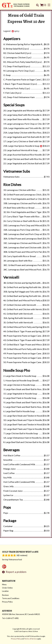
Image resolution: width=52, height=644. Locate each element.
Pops (7, 507)
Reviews (5, 595)
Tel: (10, 618)
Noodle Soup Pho (17, 370)
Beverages (11, 450)
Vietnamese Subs (17, 171)
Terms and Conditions (11, 598)
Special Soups (14, 105)
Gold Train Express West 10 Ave (20, 552)
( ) (43, 5)
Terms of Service (31, 639)
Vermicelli (11, 277)
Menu (4, 584)
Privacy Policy (7, 602)
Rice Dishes (12, 185)
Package (10, 521)
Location (5, 591)
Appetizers (12, 39)
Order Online (7, 588)
